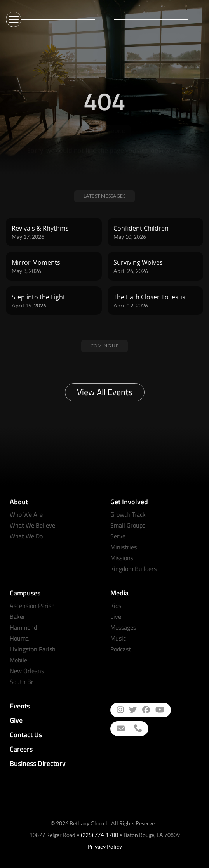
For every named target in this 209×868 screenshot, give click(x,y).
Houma (19, 638)
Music (118, 638)
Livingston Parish (33, 649)
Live (116, 616)
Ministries (124, 547)
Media (119, 593)
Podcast (121, 649)
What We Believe (32, 525)
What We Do (26, 536)
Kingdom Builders (133, 569)
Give (16, 720)
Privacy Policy (105, 846)
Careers (21, 749)
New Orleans (27, 671)
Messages (123, 627)
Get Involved (129, 502)
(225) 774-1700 (99, 835)
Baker (17, 616)
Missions (122, 558)
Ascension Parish (32, 606)
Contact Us (26, 735)
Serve (118, 536)
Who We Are (26, 514)
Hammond (23, 627)
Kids (116, 606)
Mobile (18, 660)
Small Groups (128, 525)
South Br (22, 682)
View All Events (105, 392)
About (19, 502)
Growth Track (128, 514)
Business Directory (38, 763)
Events (20, 706)
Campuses (25, 593)
